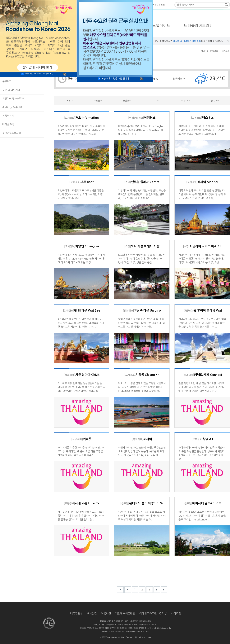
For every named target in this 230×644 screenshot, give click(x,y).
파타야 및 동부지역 (12, 107)
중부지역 (7, 81)
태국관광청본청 (157, 5)
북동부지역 (8, 116)
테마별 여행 (8, 124)
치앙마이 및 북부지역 (13, 99)
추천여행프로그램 (11, 133)
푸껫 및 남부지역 (11, 90)
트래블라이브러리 (198, 26)
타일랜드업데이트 (156, 26)
